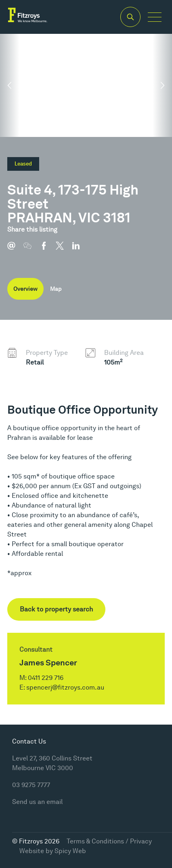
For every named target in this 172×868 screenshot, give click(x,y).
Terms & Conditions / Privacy (109, 841)
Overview (25, 289)
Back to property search (56, 609)
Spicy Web (70, 851)
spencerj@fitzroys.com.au (65, 687)
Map (56, 289)
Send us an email (37, 802)
